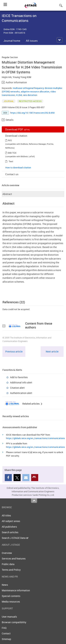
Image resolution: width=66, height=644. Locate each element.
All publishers (9, 527)
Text (11, 161)
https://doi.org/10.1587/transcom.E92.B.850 (32, 113)
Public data (8, 564)
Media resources (11, 602)
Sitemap (6, 639)
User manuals (9, 617)
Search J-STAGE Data (15, 538)
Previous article (14, 351)
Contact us (12, 174)
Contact (6, 633)
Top (34, 501)
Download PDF (18, 129)
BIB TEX (12, 153)
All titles (6, 515)
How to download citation (18, 167)
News (5, 585)
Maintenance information (16, 590)
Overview (7, 553)
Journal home (12, 41)
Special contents (11, 596)
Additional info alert (21, 382)
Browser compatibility (14, 622)
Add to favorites (19, 377)
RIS (10, 140)
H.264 (19, 95)
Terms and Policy (11, 570)
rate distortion (30, 95)
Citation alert (17, 388)
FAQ (4, 628)
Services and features (14, 559)
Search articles (10, 532)
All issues (32, 41)
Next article (52, 351)
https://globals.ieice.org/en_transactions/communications (35, 438)
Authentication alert (21, 393)
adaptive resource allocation (35, 92)
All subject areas (11, 521)
